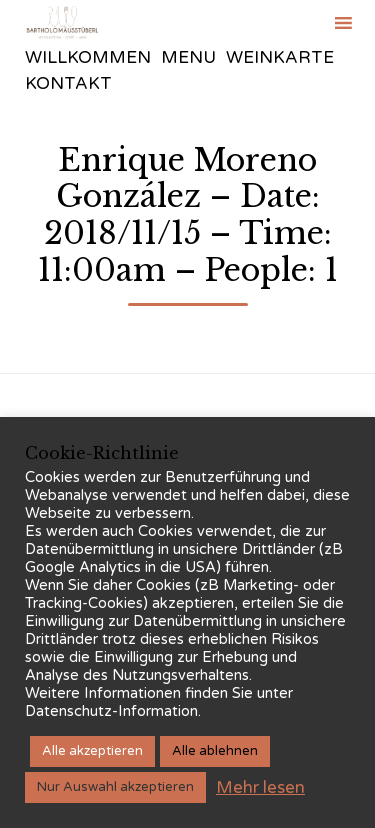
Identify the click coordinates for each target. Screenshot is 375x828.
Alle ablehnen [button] (215, 751)
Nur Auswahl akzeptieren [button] (115, 787)
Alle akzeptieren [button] (92, 751)
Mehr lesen (260, 787)
